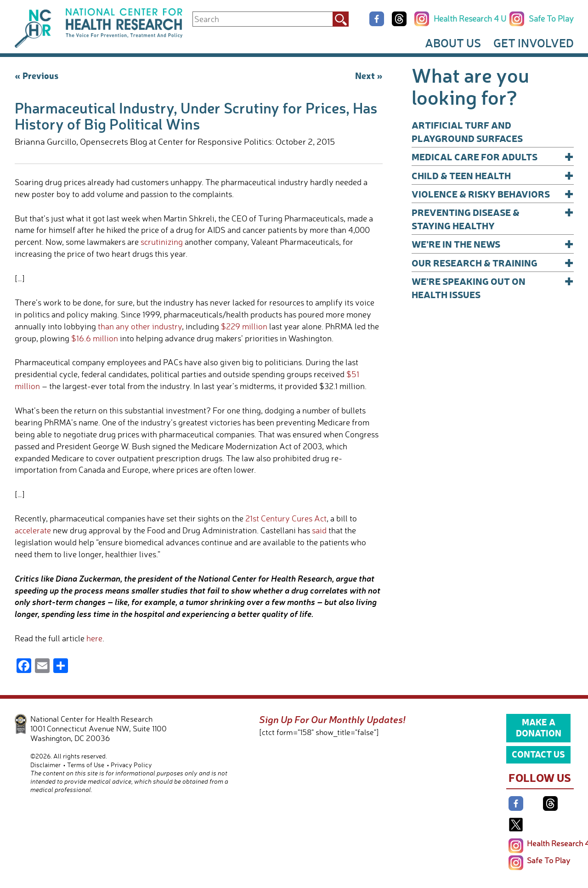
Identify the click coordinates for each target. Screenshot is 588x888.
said (319, 530)
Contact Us (538, 754)
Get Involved (534, 43)
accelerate (33, 530)
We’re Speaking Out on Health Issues (493, 287)
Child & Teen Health (493, 175)
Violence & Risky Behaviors (493, 194)
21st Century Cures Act (286, 518)
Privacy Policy (131, 765)
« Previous (37, 75)
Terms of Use (86, 765)
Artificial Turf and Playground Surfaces (467, 131)
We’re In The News (493, 244)
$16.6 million (95, 338)
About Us (453, 43)
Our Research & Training (493, 263)
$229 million (244, 326)
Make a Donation (539, 727)
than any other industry (140, 326)
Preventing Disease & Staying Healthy (493, 218)
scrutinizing (162, 242)
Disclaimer (45, 765)
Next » (369, 75)
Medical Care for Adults (493, 156)
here (94, 638)
